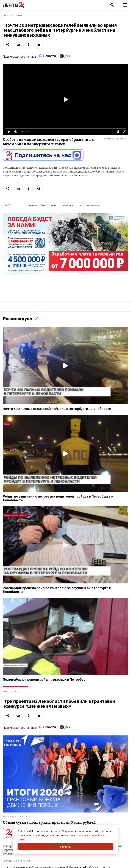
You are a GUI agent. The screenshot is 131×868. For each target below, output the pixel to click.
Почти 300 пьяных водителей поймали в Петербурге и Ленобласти (57, 409)
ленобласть (68, 205)
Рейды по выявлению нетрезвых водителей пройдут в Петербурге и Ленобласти (58, 498)
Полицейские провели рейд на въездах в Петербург (45, 680)
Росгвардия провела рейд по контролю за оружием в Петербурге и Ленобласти (57, 590)
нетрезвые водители (90, 205)
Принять (65, 847)
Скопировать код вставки (115, 139)
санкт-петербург (37, 205)
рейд (54, 205)
